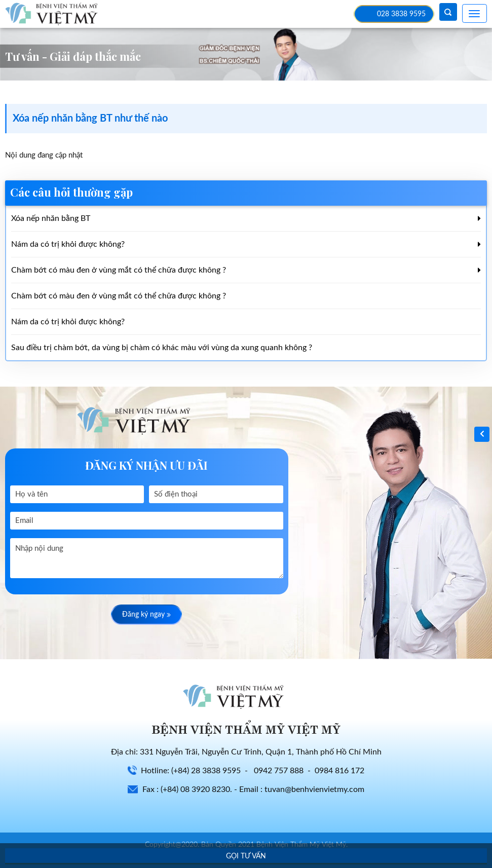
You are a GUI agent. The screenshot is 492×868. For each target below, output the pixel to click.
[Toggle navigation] (475, 13)
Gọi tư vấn (246, 856)
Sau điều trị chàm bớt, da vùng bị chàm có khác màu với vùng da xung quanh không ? (162, 348)
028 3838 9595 (401, 14)
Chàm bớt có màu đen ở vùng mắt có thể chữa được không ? (119, 270)
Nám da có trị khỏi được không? (68, 244)
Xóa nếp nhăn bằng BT (51, 218)
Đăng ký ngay (146, 615)
